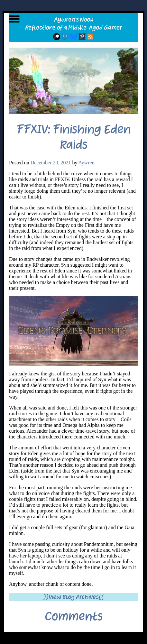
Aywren (87, 163)
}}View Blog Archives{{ (73, 597)
